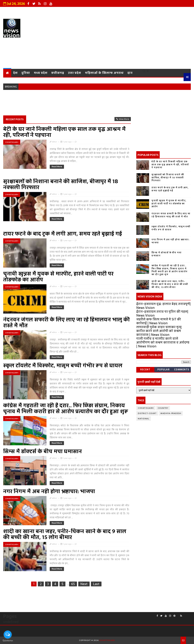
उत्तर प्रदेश (75, 73)
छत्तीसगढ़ (58, 73)
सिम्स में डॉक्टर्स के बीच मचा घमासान (43, 451)
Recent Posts (15, 119)
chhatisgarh (12, 142)
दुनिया (26, 73)
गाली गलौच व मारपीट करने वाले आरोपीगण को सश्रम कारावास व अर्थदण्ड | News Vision (163, 342)
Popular (164, 370)
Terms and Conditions (154, 10)
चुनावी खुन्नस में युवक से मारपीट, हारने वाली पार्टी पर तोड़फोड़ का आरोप (58, 277)
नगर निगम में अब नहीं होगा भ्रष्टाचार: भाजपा (49, 491)
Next (84, 584)
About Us (63, 10)
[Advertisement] (132, 42)
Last (96, 584)
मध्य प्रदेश (41, 73)
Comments (182, 370)
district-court (147, 413)
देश (15, 73)
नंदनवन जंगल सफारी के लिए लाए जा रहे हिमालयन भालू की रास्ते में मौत (67, 323)
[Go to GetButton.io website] (8, 641)
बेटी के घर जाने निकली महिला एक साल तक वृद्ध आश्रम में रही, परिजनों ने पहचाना (64, 132)
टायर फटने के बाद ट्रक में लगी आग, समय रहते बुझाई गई (63, 234)
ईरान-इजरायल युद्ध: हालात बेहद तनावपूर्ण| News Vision (163, 306)
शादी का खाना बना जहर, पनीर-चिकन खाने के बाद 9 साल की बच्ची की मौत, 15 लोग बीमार (65, 534)
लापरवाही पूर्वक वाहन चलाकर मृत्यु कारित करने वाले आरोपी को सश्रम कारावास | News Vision (159, 331)
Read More (57, 167)
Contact (126, 10)
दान (130, 73)
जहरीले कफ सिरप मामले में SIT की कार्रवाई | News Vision (159, 321)
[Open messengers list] (8, 635)
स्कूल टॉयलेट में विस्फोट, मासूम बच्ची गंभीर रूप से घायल (63, 366)
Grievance (82, 10)
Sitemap (182, 10)
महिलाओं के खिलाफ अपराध (104, 73)
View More (124, 119)
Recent (145, 370)
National (144, 419)
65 (73, 584)
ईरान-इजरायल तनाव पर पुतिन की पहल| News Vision (162, 313)
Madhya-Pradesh (171, 413)
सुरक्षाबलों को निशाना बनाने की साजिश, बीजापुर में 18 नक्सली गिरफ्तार (61, 184)
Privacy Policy (105, 10)
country (163, 408)
